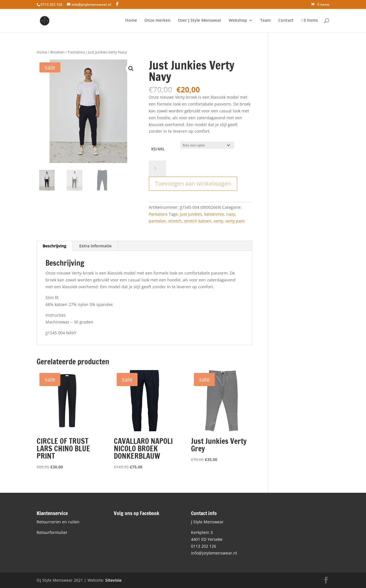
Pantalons (76, 52)
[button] (131, 69)
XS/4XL (158, 149)
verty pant (235, 221)
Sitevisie (113, 580)
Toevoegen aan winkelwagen (193, 183)
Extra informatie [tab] (95, 246)
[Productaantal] (157, 168)
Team (265, 21)
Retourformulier (52, 532)
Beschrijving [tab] (54, 246)
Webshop (238, 21)
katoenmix (214, 214)
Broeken (57, 52)
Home (131, 21)
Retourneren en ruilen (58, 522)
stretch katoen (198, 221)
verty (218, 221)
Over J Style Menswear (200, 21)
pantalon (157, 221)
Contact (286, 21)
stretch (175, 221)
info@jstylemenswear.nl (214, 553)
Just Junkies (191, 214)
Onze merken (157, 21)
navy (231, 214)
